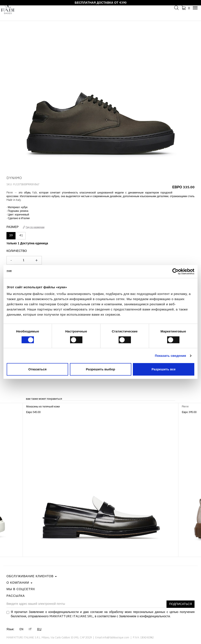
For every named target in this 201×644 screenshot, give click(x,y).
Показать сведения (170, 356)
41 (21, 236)
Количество (17, 251)
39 (11, 236)
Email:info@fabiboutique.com (112, 638)
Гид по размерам (34, 227)
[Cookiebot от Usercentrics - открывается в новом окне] (175, 271)
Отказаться (37, 369)
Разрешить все (164, 369)
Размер (13, 227)
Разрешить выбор (100, 369)
